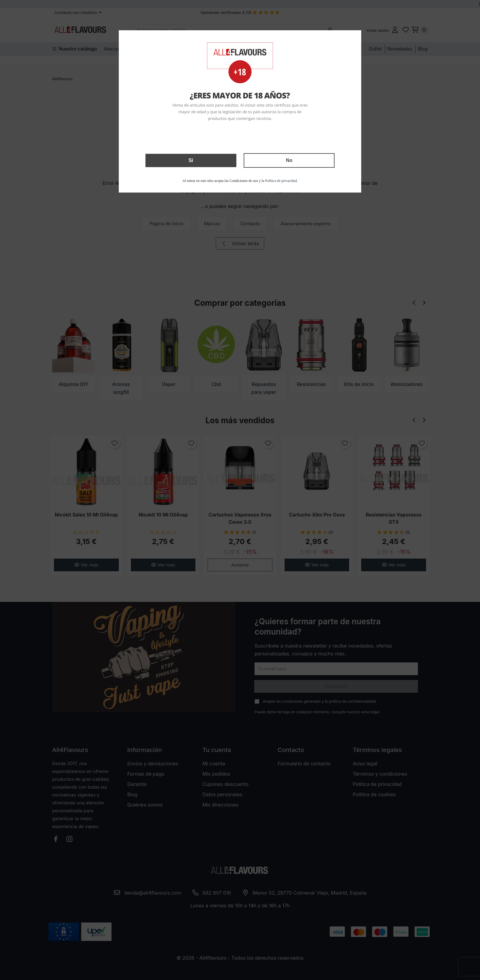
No (289, 160)
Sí (191, 160)
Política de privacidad (281, 181)
